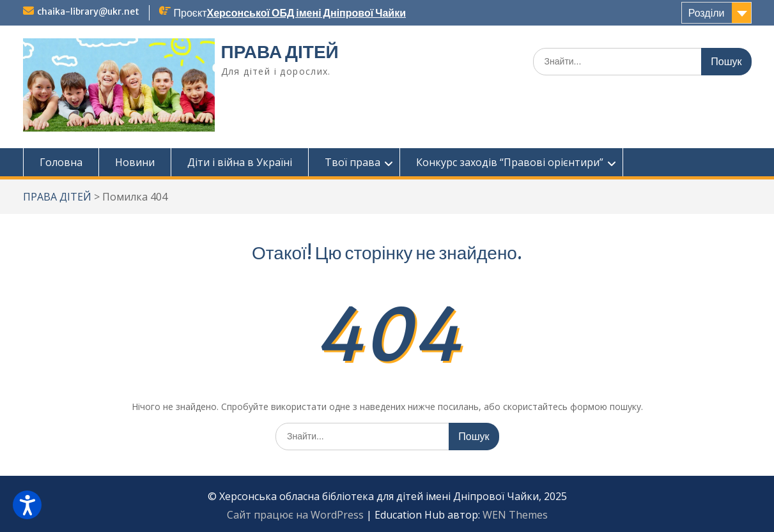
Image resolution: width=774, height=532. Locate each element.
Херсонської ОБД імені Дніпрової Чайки (306, 13)
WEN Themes (515, 515)
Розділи (707, 13)
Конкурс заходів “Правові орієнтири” (510, 162)
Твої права (352, 162)
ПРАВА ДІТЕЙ (280, 52)
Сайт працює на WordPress (295, 515)
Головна (61, 162)
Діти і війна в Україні (240, 162)
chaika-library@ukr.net (88, 11)
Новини (135, 162)
